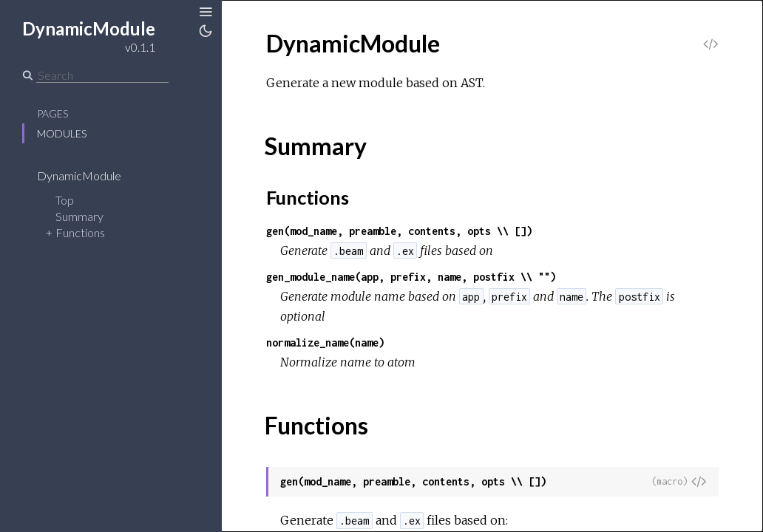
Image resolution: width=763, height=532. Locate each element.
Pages (52, 113)
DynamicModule (89, 175)
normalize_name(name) (325, 342)
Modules (62, 133)
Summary (79, 216)
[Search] (102, 75)
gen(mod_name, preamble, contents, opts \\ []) (399, 231)
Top (65, 200)
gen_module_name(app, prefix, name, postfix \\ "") (411, 277)
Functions (80, 232)
